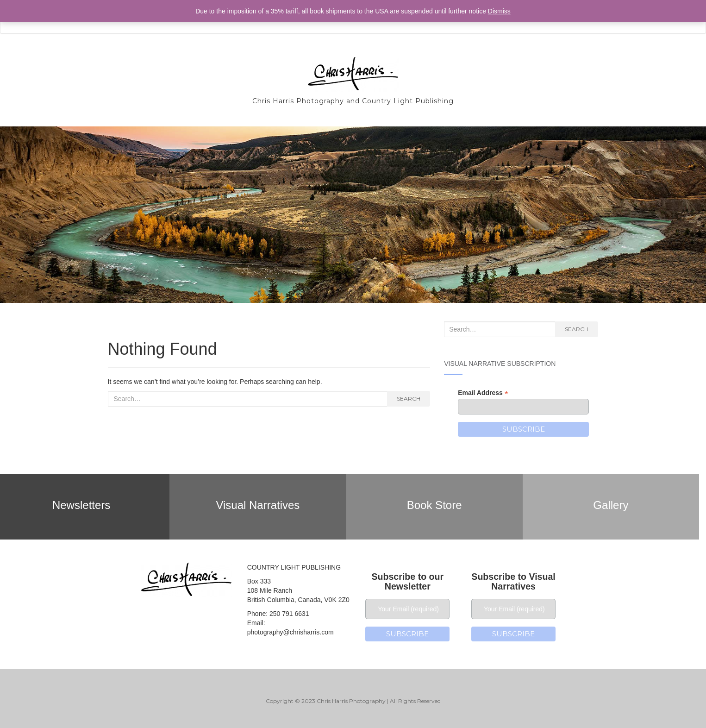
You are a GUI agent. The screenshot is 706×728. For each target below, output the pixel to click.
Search (409, 399)
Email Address (483, 393)
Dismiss (499, 11)
